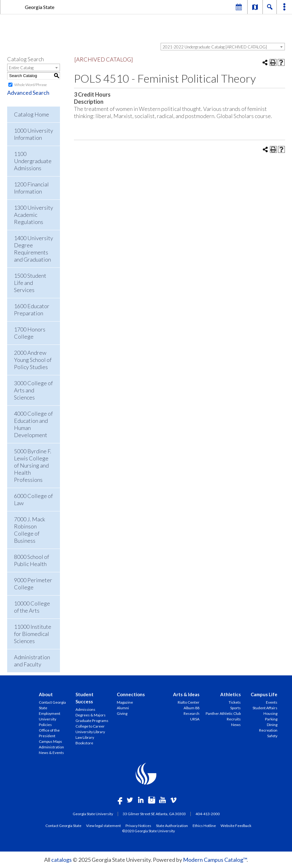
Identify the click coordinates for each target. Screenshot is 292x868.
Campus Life (264, 694)
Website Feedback (236, 825)
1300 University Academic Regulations (34, 215)
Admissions (85, 709)
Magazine (125, 702)
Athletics (230, 694)
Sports (235, 708)
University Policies (48, 722)
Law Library (85, 737)
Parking (271, 719)
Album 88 (192, 708)
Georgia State (40, 7)
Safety (272, 736)
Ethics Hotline (204, 825)
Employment (50, 713)
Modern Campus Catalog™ (215, 860)
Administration (51, 747)
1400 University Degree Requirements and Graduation (34, 249)
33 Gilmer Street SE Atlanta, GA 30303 (154, 814)
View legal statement (103, 825)
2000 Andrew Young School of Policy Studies (33, 360)
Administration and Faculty (32, 661)
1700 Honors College (30, 333)
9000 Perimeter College (33, 584)
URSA (195, 719)
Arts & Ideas (186, 694)
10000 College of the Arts (32, 607)
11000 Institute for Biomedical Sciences (33, 634)
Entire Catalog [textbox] (21, 68)
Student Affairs (265, 708)
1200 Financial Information (31, 188)
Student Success (84, 698)
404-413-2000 (208, 814)
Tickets (235, 702)
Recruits (234, 719)
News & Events (51, 753)
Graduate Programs (92, 721)
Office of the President (49, 733)
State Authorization (172, 825)
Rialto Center (189, 702)
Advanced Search (28, 93)
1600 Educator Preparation (32, 310)
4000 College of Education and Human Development (33, 424)
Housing (270, 713)
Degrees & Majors (91, 715)
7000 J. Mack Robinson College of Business (30, 530)
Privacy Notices (138, 825)
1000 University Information (34, 134)
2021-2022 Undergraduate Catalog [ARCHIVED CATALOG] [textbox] (215, 47)
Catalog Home (32, 114)
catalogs (62, 860)
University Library (90, 732)
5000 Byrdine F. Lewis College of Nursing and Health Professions (33, 465)
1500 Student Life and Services (30, 283)
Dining (272, 725)
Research (192, 713)
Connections (131, 694)
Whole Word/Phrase (31, 85)
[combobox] (223, 47)
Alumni (123, 708)
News (236, 725)
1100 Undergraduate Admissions (33, 161)
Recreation (268, 730)
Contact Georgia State (52, 705)
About (46, 694)
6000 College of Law (33, 499)
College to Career (90, 726)
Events (272, 702)
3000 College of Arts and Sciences (33, 390)
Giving (122, 713)
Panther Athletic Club (223, 713)
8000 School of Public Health (32, 560)
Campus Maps (50, 741)
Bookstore (84, 743)
